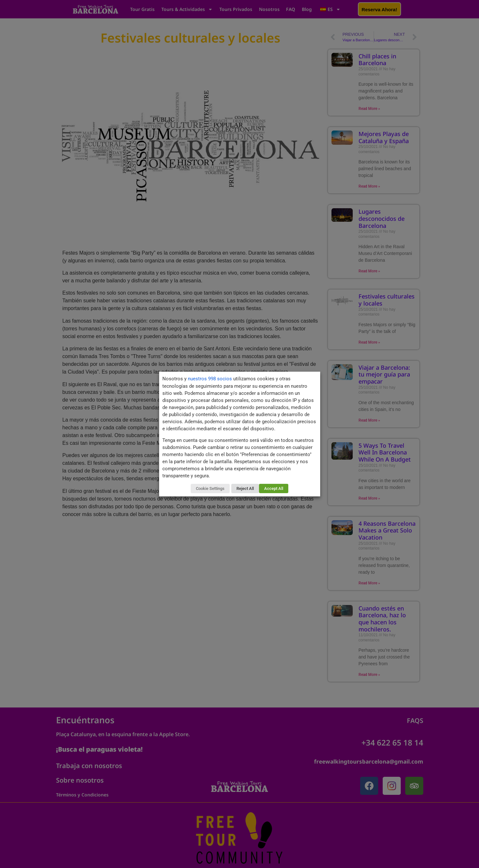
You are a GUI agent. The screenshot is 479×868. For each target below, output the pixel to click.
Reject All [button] (245, 488)
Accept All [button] (274, 488)
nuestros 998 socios (210, 379)
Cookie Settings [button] (210, 488)
